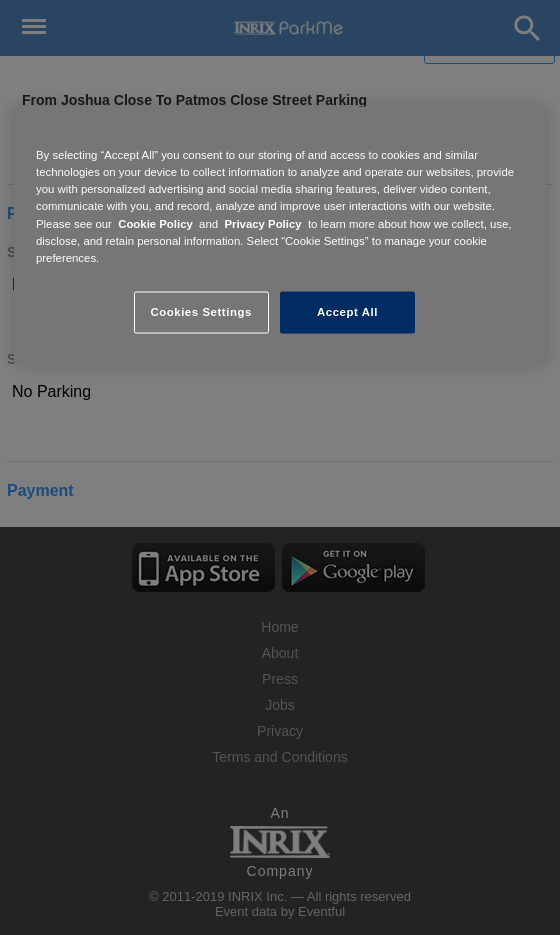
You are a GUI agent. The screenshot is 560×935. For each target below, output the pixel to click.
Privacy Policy (262, 223)
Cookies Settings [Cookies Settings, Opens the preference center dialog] (200, 311)
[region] (280, 235)
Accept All (347, 311)
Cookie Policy (155, 223)
